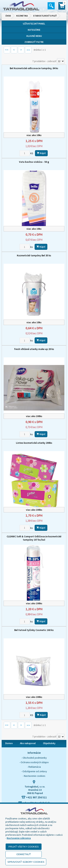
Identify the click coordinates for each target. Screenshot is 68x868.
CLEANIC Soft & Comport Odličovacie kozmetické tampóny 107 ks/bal (34, 538)
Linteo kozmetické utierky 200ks (34, 443)
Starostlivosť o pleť (45, 16)
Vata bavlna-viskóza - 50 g (34, 162)
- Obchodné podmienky (34, 758)
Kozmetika (22, 16)
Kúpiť (41, 153)
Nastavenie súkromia (19, 838)
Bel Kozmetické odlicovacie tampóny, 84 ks (34, 68)
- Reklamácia (34, 767)
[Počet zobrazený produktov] (61, 61)
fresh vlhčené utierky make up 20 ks (34, 349)
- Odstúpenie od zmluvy (34, 771)
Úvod (8, 16)
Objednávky (49, 743)
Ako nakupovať (28, 743)
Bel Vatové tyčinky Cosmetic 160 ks (34, 630)
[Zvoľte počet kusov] (25, 153)
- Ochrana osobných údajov (34, 762)
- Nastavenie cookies (34, 776)
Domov (9, 743)
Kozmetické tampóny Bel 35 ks (34, 255)
